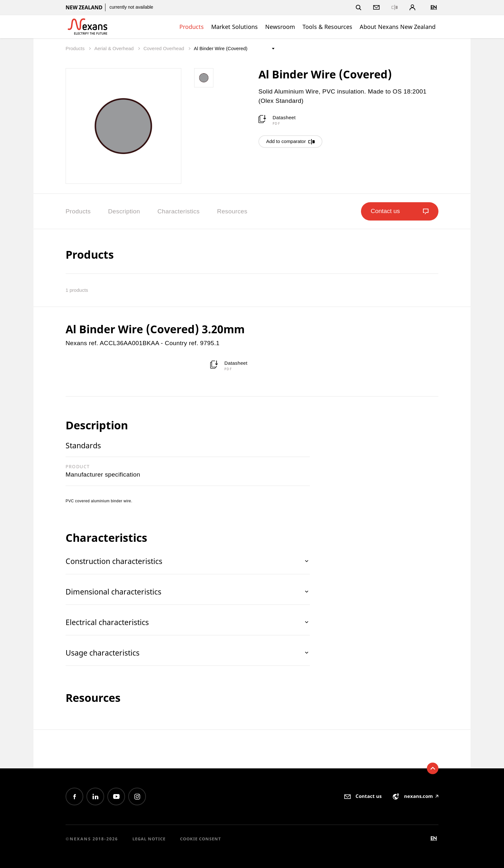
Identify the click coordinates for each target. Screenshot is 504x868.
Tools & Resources (327, 27)
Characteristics (179, 211)
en (434, 7)
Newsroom (280, 27)
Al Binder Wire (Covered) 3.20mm (155, 329)
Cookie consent (201, 839)
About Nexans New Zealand (398, 27)
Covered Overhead (164, 48)
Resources (232, 211)
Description (124, 211)
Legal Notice (149, 839)
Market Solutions (234, 27)
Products (192, 27)
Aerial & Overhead (115, 48)
